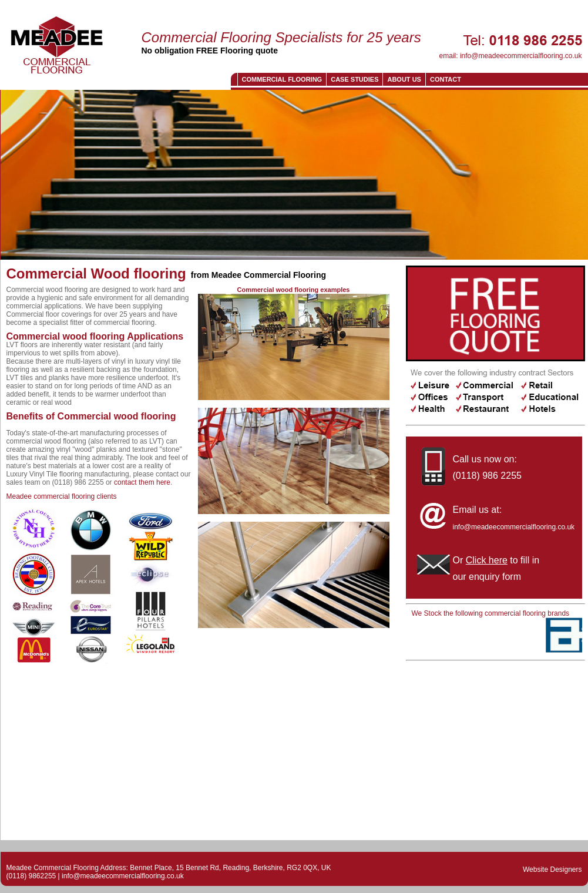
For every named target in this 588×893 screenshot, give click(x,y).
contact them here (142, 482)
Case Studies (355, 79)
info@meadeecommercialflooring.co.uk (521, 56)
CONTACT (446, 79)
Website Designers (552, 869)
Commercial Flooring (282, 79)
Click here (487, 560)
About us (404, 79)
